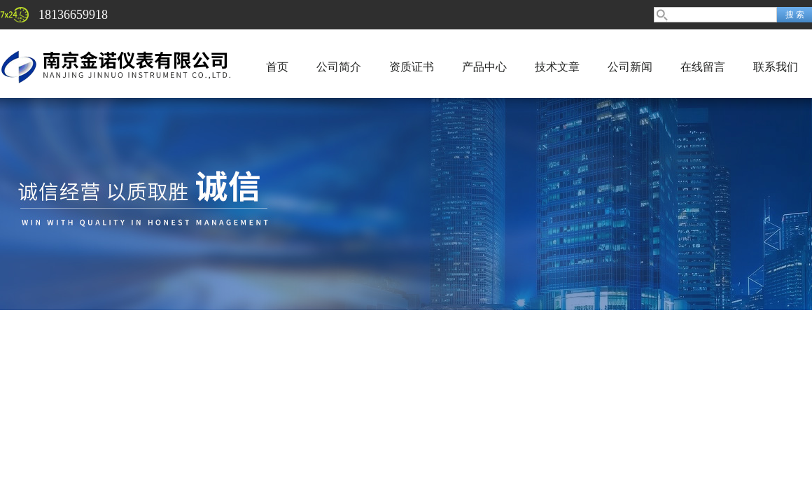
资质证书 (412, 67)
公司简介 (339, 67)
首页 (277, 67)
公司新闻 (630, 67)
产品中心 (484, 67)
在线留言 (703, 67)
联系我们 (776, 67)
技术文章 (557, 67)
